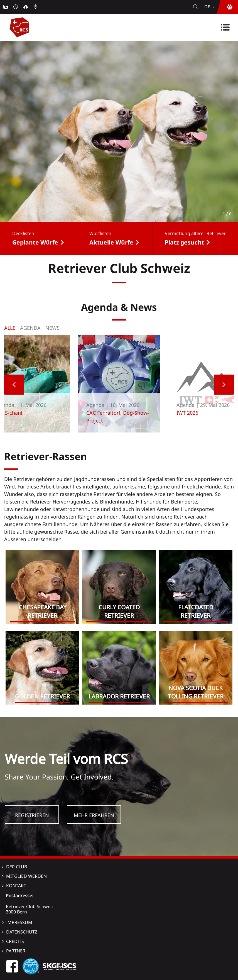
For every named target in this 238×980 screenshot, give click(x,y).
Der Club (17, 867)
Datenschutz (22, 932)
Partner (16, 951)
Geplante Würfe (35, 242)
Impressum (19, 922)
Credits (15, 941)
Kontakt (16, 886)
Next (224, 385)
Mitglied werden (26, 876)
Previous (14, 385)
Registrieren (32, 815)
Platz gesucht (184, 242)
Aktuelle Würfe (111, 242)
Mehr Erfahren (94, 815)
